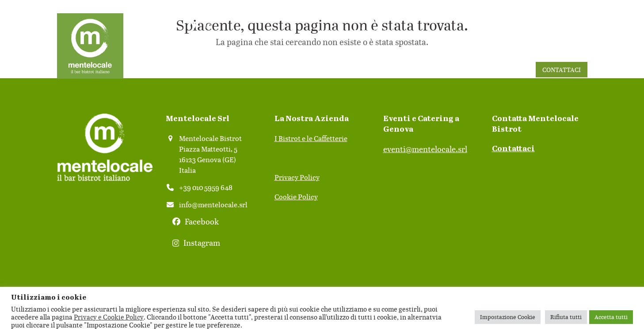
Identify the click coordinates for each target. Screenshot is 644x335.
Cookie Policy (296, 197)
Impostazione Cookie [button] (508, 317)
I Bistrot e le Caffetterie (311, 138)
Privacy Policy (297, 177)
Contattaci (513, 149)
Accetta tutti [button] (611, 317)
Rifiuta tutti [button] (566, 317)
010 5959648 (355, 19)
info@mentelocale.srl (355, 31)
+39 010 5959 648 (206, 187)
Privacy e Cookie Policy (109, 317)
